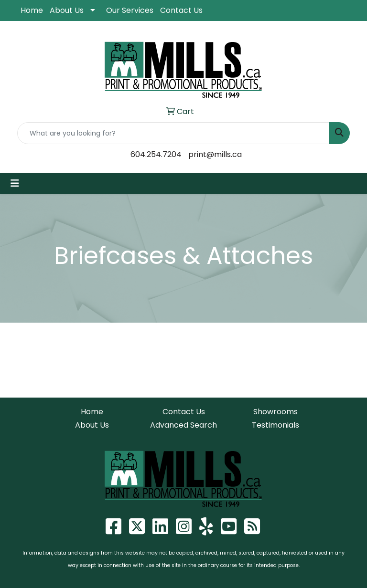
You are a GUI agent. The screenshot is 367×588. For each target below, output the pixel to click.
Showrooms (275, 412)
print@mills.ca (215, 154)
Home (32, 10)
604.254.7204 (156, 154)
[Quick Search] (173, 133)
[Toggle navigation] (15, 183)
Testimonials (275, 425)
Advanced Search (183, 425)
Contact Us (181, 10)
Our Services (130, 10)
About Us (67, 10)
